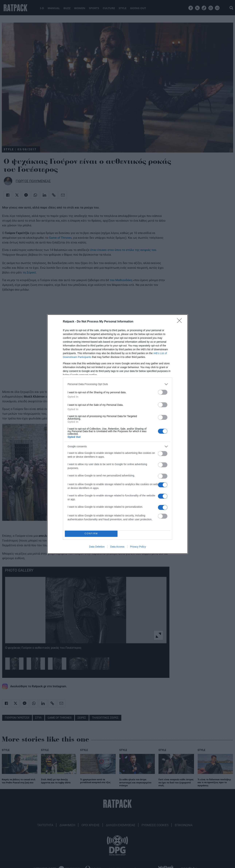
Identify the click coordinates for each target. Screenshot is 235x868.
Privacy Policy (138, 547)
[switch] (163, 392)
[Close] (181, 322)
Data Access (117, 547)
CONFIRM (91, 534)
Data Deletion (97, 547)
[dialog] (117, 434)
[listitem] (117, 384)
